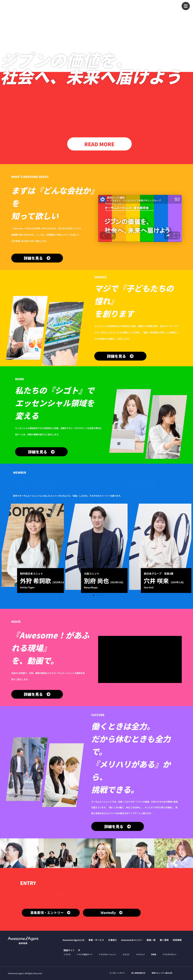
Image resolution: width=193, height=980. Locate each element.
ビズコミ (126, 954)
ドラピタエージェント (108, 954)
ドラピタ (67, 954)
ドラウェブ (140, 954)
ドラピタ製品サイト (85, 954)
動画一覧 (157, 5)
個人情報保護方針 (138, 973)
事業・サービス (102, 5)
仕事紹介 (118, 5)
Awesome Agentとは (80, 5)
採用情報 (170, 11)
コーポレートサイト (117, 973)
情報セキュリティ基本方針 (162, 973)
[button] (5, 548)
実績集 (154, 954)
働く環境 (170, 5)
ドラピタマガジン (170, 954)
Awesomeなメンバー (138, 5)
